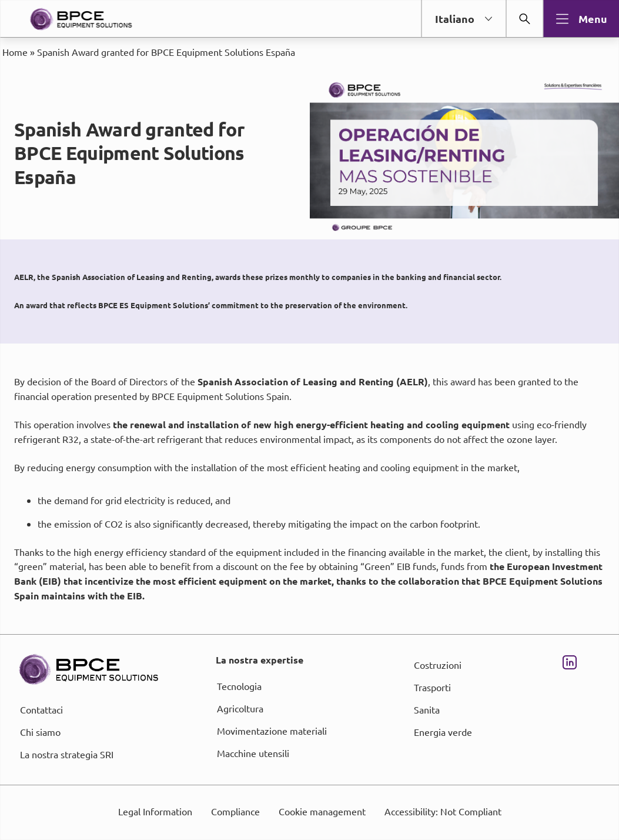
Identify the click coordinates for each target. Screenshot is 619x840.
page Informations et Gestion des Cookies (333, 462)
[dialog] (309, 420)
